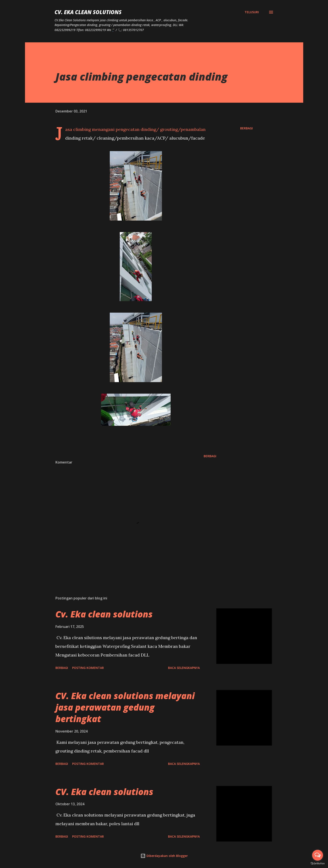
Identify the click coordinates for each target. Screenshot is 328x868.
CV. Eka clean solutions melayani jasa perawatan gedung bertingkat (125, 707)
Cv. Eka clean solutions (104, 614)
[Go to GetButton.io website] (318, 864)
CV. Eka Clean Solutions (88, 12)
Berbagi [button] (246, 128)
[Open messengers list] (318, 855)
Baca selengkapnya (184, 668)
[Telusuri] (252, 12)
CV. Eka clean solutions (104, 792)
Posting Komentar (88, 668)
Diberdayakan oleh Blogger (164, 856)
